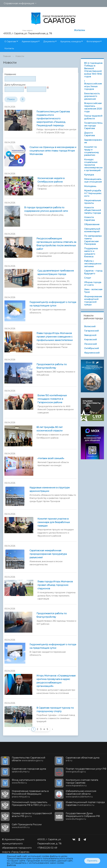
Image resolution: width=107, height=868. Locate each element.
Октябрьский (91, 348)
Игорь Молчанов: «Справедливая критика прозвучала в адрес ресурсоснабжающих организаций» (56, 681)
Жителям (79, 30)
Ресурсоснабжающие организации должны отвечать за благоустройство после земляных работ (56, 244)
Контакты (9, 48)
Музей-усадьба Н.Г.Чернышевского (93, 193)
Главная (7, 56)
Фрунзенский (92, 353)
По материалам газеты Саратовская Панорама (93, 240)
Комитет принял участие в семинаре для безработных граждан (54, 522)
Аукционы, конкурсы (71, 41)
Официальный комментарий (92, 230)
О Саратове (10, 41)
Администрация (30, 41)
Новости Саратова (89, 219)
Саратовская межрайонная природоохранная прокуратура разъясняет (48, 554)
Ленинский (90, 344)
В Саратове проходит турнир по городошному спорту (55, 710)
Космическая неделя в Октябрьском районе (51, 180)
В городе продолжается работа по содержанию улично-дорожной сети (46, 209)
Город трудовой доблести (93, 117)
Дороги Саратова (89, 134)
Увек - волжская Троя (93, 291)
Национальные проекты (93, 202)
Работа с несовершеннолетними (93, 264)
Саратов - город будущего (93, 272)
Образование (92, 224)
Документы (49, 41)
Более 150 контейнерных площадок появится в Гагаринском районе (52, 399)
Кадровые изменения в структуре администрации (50, 489)
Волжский (90, 326)
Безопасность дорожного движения (92, 96)
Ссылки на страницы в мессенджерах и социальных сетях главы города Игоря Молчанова (53, 151)
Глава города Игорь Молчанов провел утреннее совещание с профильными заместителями (55, 337)
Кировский (90, 339)
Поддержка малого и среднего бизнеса (91, 253)
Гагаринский (91, 331)
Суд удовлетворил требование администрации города (56, 272)
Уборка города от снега (93, 284)
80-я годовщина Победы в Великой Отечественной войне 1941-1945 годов (93, 70)
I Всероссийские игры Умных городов (93, 85)
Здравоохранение (93, 141)
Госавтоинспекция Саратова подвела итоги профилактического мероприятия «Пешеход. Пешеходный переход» (53, 119)
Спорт (88, 278)
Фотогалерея (93, 41)
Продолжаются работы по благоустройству (52, 366)
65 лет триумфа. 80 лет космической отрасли (50, 429)
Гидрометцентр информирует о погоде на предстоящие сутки (53, 304)
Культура (89, 175)
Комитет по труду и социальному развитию (91, 151)
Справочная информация (19, 3)
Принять (92, 861)
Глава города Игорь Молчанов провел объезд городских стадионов (55, 585)
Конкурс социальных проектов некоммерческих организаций (93, 165)
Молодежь (90, 186)
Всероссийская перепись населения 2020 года (93, 107)
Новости (20, 56)
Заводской (90, 335)
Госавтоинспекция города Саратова (93, 126)
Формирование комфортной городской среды (93, 301)
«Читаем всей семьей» (51, 458)
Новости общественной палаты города (93, 210)
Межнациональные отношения (93, 180)
